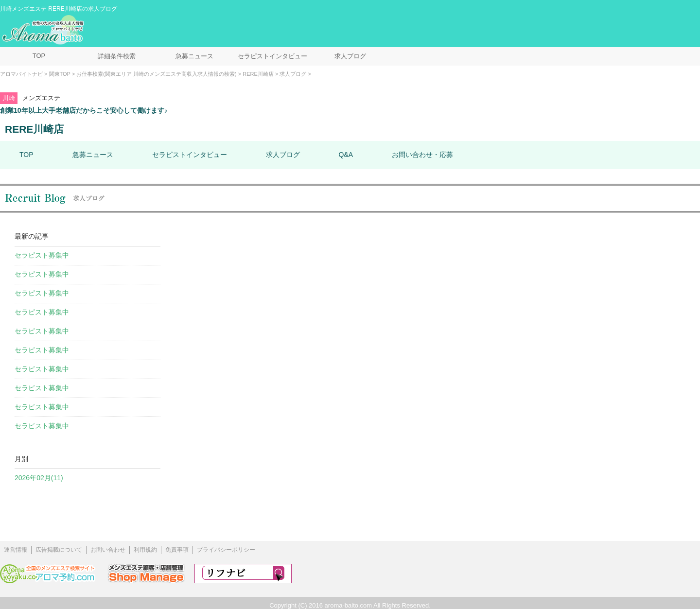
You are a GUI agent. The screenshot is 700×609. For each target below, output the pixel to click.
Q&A (346, 155)
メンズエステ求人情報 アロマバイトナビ (44, 30)
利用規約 (145, 550)
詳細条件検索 (117, 56)
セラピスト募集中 (42, 255)
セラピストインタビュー (272, 56)
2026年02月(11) (39, 478)
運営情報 (16, 550)
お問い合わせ (108, 550)
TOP (39, 56)
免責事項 (177, 550)
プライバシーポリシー (226, 550)
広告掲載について (59, 550)
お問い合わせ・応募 (422, 155)
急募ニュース (194, 56)
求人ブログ (350, 56)
